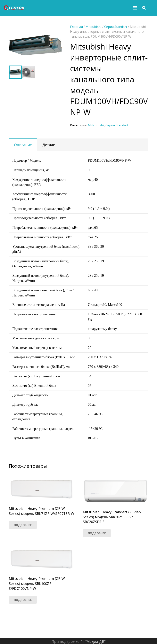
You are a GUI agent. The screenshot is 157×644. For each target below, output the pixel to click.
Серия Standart (117, 125)
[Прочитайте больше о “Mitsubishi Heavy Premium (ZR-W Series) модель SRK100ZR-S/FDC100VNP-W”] (23, 600)
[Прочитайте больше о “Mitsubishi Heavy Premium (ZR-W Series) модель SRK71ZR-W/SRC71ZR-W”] (23, 525)
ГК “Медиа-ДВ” (93, 641)
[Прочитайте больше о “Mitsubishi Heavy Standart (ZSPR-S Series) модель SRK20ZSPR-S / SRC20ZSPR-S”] (97, 533)
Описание (23, 145)
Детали (49, 145)
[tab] (23, 145)
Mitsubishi (96, 125)
